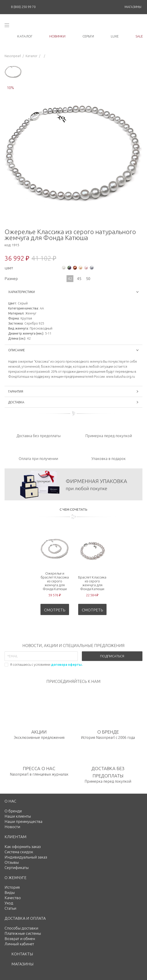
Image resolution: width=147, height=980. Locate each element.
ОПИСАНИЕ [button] (73, 350)
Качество (13, 898)
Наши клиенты (18, 816)
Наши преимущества (23, 821)
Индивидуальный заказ (26, 857)
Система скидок (19, 852)
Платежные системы (23, 933)
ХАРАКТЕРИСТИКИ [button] (73, 292)
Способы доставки (21, 928)
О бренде (13, 811)
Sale (139, 36)
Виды (10, 892)
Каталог (31, 56)
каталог (25, 36)
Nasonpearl (13, 56)
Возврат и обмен (20, 939)
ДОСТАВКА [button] (73, 402)
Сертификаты (17, 868)
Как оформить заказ (23, 847)
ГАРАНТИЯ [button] (73, 391)
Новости (12, 827)
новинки (57, 36)
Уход (9, 903)
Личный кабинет (19, 944)
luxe (115, 36)
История (12, 887)
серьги (88, 36)
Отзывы (12, 862)
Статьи (10, 908)
